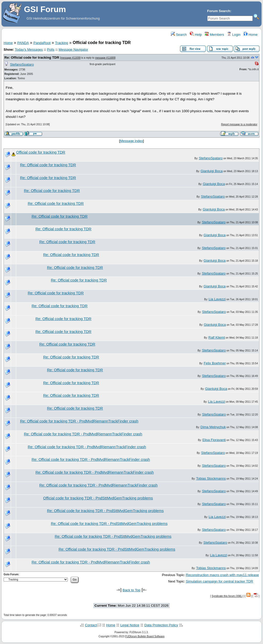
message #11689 (105, 58)
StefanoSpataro (22, 64)
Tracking (62, 43)
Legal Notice (130, 625)
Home (251, 35)
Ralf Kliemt (217, 337)
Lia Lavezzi (217, 299)
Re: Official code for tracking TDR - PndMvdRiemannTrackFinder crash (79, 421)
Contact (91, 625)
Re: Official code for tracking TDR (32, 58)
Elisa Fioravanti (214, 440)
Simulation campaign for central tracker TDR (220, 581)
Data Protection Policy (161, 625)
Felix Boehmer (215, 363)
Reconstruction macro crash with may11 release (222, 575)
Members (214, 35)
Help (196, 35)
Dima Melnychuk (213, 427)
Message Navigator (73, 50)
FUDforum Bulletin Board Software (145, 636)
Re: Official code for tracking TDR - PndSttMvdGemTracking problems (105, 511)
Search (179, 35)
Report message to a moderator (239, 124)
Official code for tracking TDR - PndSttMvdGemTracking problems (98, 498)
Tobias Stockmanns (211, 478)
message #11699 (71, 58)
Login (234, 35)
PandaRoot (42, 43)
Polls (51, 50)
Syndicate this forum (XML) (227, 596)
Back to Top (131, 590)
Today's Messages (29, 50)
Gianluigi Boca (212, 171)
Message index (131, 141)
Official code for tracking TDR (41, 152)
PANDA (23, 43)
